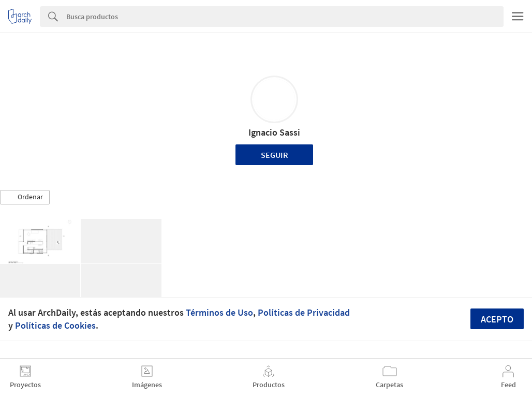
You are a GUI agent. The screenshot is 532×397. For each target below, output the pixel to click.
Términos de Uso (219, 312)
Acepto (497, 319)
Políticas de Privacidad (304, 312)
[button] (25, 197)
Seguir (275, 155)
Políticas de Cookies (55, 325)
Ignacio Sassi (274, 132)
